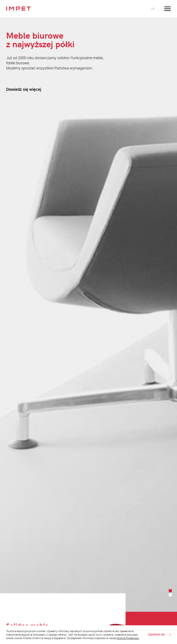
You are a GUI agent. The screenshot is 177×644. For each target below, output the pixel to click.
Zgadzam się (156, 635)
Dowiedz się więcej (24, 89)
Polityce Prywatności (128, 638)
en (153, 9)
